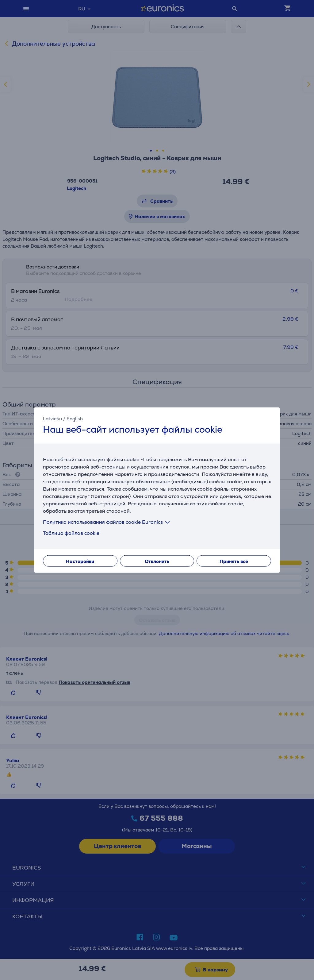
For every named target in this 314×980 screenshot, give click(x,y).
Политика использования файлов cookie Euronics (107, 522)
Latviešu (52, 419)
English (75, 419)
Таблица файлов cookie (71, 533)
